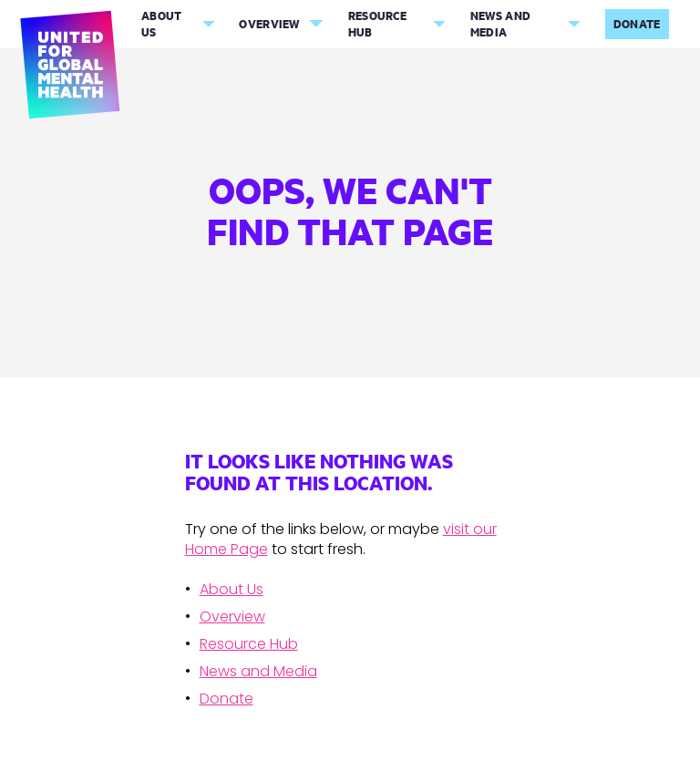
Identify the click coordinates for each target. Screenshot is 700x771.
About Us (162, 24)
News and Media (500, 24)
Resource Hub (377, 24)
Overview (269, 24)
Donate (637, 24)
